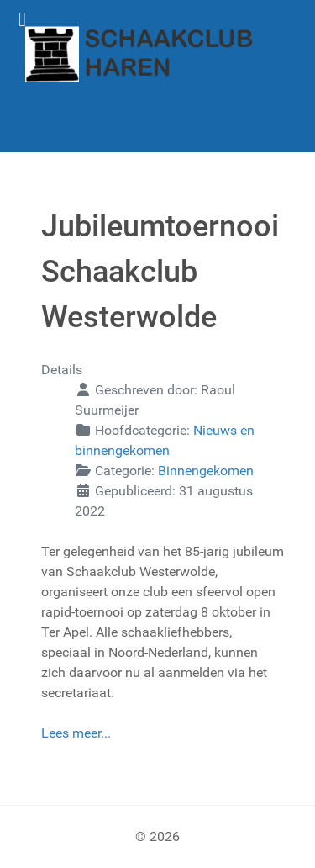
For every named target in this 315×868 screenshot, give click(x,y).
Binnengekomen (206, 471)
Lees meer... (76, 733)
